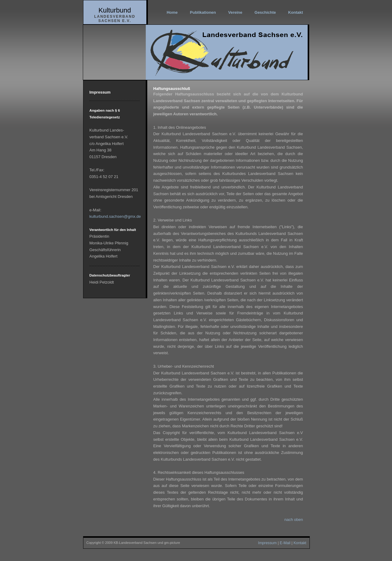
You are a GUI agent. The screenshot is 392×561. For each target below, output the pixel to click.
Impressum (267, 543)
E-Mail (285, 543)
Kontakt (295, 12)
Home (172, 12)
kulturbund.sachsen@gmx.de (115, 216)
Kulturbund (115, 10)
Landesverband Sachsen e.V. (115, 19)
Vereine (235, 12)
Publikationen (203, 12)
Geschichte (265, 12)
